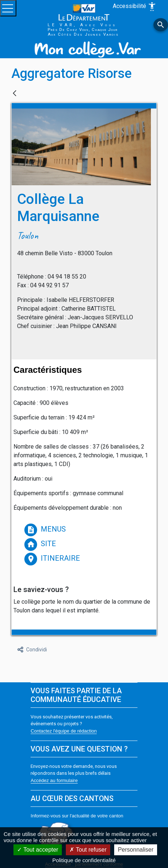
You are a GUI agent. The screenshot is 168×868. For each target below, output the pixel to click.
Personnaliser (136, 850)
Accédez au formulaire (54, 780)
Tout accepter (38, 850)
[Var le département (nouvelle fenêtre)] (84, 12)
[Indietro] (15, 94)
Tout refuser (88, 850)
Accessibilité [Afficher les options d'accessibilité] (135, 7)
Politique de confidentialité (84, 860)
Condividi (32, 650)
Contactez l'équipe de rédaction (64, 731)
